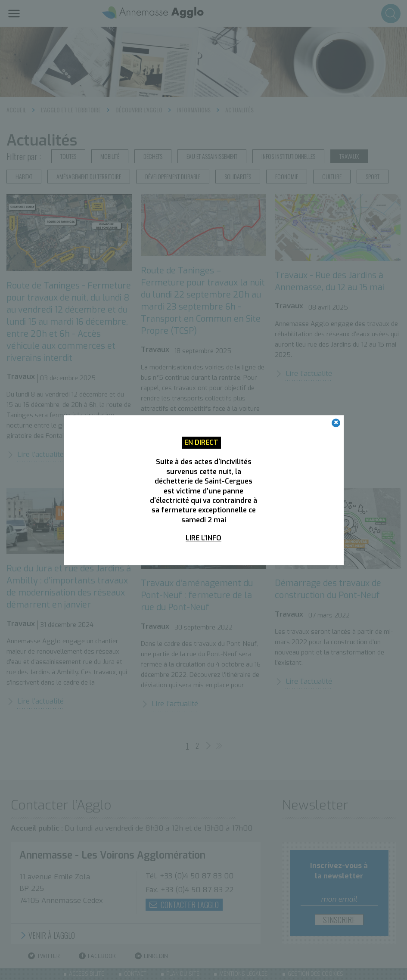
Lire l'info (203, 538)
